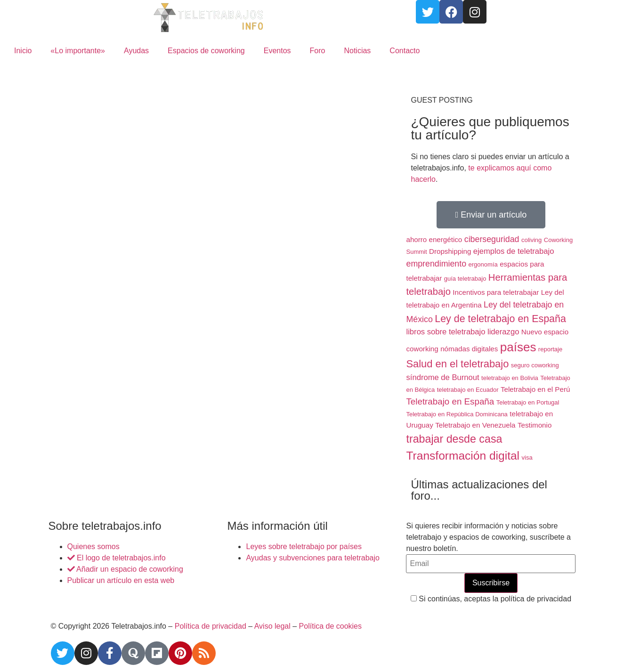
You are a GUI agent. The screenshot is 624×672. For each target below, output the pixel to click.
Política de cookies (330, 626)
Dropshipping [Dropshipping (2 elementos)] (450, 251)
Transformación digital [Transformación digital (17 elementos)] (463, 456)
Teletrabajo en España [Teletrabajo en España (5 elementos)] (450, 401)
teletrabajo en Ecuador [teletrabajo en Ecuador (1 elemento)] (468, 390)
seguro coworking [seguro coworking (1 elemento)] (535, 365)
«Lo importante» (78, 51)
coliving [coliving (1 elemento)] (531, 240)
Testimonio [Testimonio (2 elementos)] (535, 425)
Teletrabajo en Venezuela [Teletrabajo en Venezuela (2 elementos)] (475, 425)
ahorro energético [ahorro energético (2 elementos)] (434, 239)
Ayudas (136, 51)
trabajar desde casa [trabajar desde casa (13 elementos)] (454, 439)
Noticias (357, 51)
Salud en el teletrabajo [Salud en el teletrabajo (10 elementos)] (457, 364)
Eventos (277, 51)
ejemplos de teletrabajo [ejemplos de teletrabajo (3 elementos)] (514, 251)
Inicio (23, 51)
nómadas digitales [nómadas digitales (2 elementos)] (469, 349)
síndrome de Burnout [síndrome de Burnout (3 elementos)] (442, 377)
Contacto (405, 51)
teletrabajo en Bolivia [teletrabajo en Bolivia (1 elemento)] (510, 378)
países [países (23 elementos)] (518, 347)
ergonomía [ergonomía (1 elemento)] (483, 264)
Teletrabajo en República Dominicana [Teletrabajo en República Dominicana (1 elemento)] (457, 414)
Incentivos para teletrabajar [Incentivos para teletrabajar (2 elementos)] (496, 292)
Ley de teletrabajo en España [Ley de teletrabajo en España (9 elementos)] (500, 319)
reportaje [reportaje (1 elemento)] (550, 349)
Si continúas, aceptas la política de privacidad (491, 599)
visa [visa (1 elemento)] (527, 457)
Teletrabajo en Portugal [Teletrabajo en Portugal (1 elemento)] (528, 402)
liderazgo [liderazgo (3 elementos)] (503, 332)
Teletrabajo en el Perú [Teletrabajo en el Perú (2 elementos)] (535, 389)
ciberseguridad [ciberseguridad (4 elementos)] (492, 239)
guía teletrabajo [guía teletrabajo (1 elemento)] (465, 279)
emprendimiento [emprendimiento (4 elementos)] (436, 264)
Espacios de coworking (206, 51)
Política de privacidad (211, 626)
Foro (318, 51)
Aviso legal (272, 626)
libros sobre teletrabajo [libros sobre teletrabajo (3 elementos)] (446, 332)
